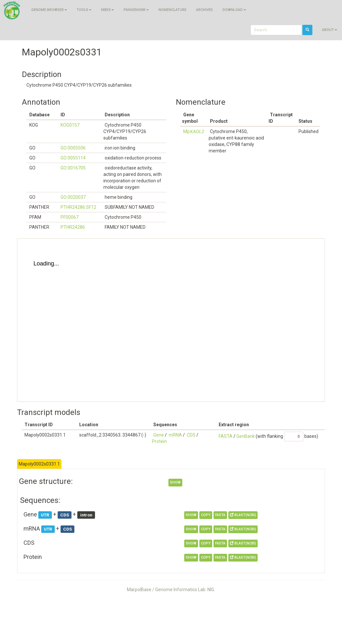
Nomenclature (172, 10)
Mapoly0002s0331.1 (39, 464)
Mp (194, 131)
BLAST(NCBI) (243, 515)
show (175, 482)
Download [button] (234, 10)
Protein (159, 441)
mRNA (175, 435)
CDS (191, 435)
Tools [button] (84, 10)
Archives (204, 10)
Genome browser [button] (49, 10)
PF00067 (70, 217)
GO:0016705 (73, 168)
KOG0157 (70, 125)
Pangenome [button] (136, 10)
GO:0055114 (73, 158)
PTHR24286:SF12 (78, 207)
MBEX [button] (108, 10)
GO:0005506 (73, 148)
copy (206, 515)
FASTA (226, 436)
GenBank (246, 436)
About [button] (330, 30)
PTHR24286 (73, 227)
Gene (159, 435)
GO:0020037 (73, 197)
